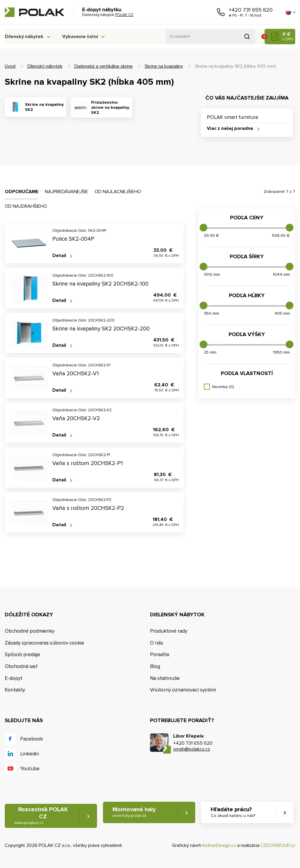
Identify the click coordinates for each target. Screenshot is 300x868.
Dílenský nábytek (24, 37)
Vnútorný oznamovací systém (183, 690)
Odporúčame (22, 192)
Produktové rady (169, 631)
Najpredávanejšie (67, 192)
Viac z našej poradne (230, 129)
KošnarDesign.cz (218, 846)
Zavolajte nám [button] (221, 12)
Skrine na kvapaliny (164, 66)
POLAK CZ (35, 12)
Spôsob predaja (22, 655)
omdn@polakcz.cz (192, 749)
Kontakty (15, 690)
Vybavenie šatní (83, 37)
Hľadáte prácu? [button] (234, 813)
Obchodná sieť (21, 666)
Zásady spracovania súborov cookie (44, 643)
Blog (155, 666)
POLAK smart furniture (233, 117)
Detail (59, 256)
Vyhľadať (247, 37)
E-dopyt (14, 678)
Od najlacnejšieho (118, 192)
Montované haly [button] (135, 813)
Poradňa (160, 655)
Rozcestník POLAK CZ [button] (41, 816)
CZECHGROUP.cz (277, 846)
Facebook (32, 739)
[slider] (204, 228)
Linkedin (30, 754)
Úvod (10, 66)
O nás (157, 643)
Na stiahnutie (165, 678)
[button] (290, 12)
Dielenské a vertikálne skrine (104, 66)
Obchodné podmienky (30, 631)
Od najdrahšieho (26, 206)
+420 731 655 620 (251, 10)
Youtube (30, 769)
